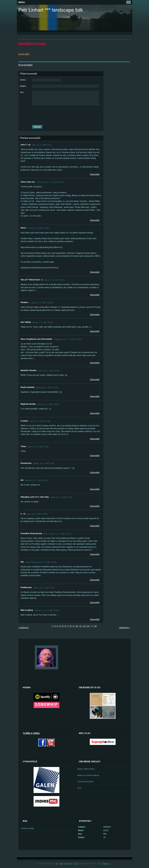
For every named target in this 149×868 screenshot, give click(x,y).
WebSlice (69, 864)
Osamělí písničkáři (85, 782)
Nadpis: (23, 86)
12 (84, 626)
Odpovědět (95, 174)
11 (80, 626)
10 (77, 626)
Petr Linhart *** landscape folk (51, 10)
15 (96, 626)
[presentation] (61, 115)
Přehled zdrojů (27, 828)
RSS (61, 864)
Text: (22, 92)
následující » (125, 628)
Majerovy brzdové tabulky (88, 775)
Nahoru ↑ (107, 864)
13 (88, 626)
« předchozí (23, 628)
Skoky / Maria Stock (86, 769)
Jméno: (23, 80)
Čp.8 (79, 788)
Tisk (76, 864)
